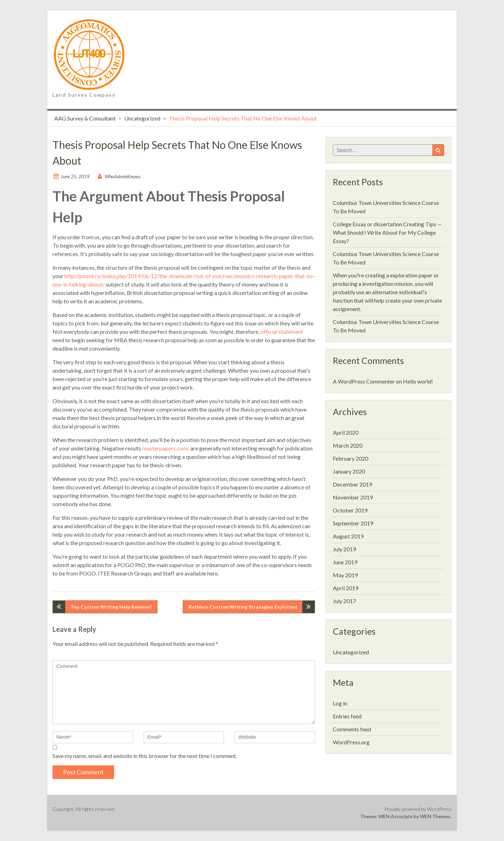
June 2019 (345, 562)
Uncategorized (142, 118)
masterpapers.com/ (166, 448)
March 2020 (348, 445)
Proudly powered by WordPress (418, 809)
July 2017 (344, 601)
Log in (340, 703)
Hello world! (418, 381)
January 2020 (349, 471)
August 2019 (348, 536)
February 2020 (351, 458)
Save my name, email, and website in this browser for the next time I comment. (145, 756)
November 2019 (353, 497)
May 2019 (345, 575)
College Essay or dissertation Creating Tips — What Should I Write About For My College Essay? (387, 232)
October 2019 (350, 510)
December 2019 (352, 484)
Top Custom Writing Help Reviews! (111, 607)
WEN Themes (435, 816)
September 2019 (353, 523)
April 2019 (346, 588)
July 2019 (344, 549)
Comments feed (352, 729)
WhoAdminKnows (122, 176)
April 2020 (346, 432)
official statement (282, 332)
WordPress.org (351, 742)
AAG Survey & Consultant (85, 118)
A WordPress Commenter (364, 381)
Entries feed (347, 716)
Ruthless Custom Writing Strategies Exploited (243, 607)
